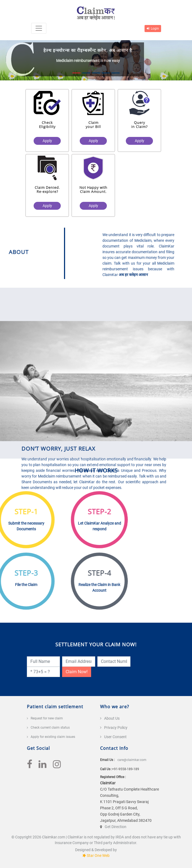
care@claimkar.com (132, 760)
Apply (49, 141)
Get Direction (116, 827)
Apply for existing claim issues (53, 737)
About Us (112, 718)
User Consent (115, 737)
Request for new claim (47, 718)
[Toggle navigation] (39, 28)
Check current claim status (50, 728)
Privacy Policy (116, 728)
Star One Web (98, 856)
